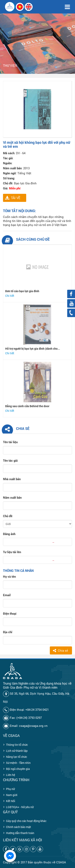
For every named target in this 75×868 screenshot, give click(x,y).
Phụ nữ (10, 789)
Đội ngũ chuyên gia (18, 769)
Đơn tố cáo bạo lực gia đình (22, 291)
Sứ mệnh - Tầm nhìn (18, 763)
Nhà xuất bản (12, 479)
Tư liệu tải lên (12, 552)
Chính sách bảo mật (18, 827)
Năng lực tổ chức (16, 757)
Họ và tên (9, 576)
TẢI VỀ (16, 198)
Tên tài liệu (10, 442)
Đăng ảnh (9, 534)
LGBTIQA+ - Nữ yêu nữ (20, 807)
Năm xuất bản (12, 497)
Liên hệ (10, 775)
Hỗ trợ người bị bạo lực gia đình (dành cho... (33, 349)
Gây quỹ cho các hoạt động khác (26, 821)
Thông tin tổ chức (17, 745)
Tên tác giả (10, 460)
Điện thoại (10, 613)
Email (7, 595)
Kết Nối (11, 801)
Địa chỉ (8, 632)
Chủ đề (8, 516)
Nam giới (12, 795)
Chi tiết (10, 296)
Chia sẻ (63, 650)
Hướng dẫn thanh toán (20, 833)
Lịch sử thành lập (17, 751)
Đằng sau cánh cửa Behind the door (27, 406)
